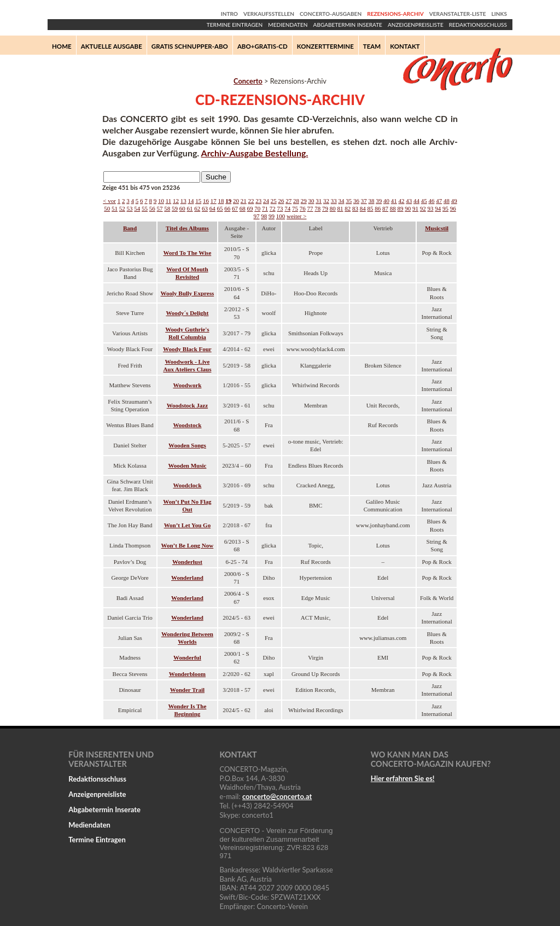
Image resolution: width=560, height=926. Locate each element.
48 (447, 201)
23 (258, 201)
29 (304, 201)
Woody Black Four (187, 349)
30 (311, 201)
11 (169, 201)
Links (499, 14)
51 (115, 208)
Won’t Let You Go (187, 525)
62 (197, 208)
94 (438, 208)
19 (228, 201)
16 (206, 201)
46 (431, 201)
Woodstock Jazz (187, 405)
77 (310, 208)
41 (394, 201)
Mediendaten (288, 25)
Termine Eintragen (235, 25)
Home (62, 46)
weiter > (296, 216)
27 (288, 201)
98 (264, 216)
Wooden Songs (187, 445)
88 (393, 208)
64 (212, 208)
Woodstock (187, 425)
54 (137, 208)
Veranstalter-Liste (458, 14)
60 (182, 208)
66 (227, 208)
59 (175, 208)
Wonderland (187, 578)
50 (107, 208)
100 (281, 216)
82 (348, 208)
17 (214, 201)
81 (340, 208)
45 (424, 201)
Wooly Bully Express (188, 293)
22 (251, 201)
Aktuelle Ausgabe (112, 46)
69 (250, 208)
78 (317, 208)
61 (190, 208)
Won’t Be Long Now (188, 545)
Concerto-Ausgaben (331, 14)
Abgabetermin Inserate (348, 25)
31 (319, 201)
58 (167, 208)
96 (453, 208)
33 (334, 201)
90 (408, 208)
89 (401, 208)
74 (287, 208)
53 (130, 208)
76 (303, 208)
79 (325, 208)
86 (378, 208)
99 (272, 216)
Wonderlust (187, 562)
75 (295, 208)
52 (122, 208)
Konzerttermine (325, 46)
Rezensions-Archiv (395, 14)
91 (415, 208)
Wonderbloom (187, 674)
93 (431, 208)
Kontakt (405, 46)
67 (235, 208)
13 (183, 201)
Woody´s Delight (187, 313)
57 (160, 208)
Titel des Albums (187, 228)
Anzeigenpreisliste (416, 25)
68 (243, 208)
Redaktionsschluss (478, 25)
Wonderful (187, 657)
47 (439, 201)
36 (356, 201)
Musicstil (437, 228)
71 (265, 208)
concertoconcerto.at (277, 796)
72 (273, 208)
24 (266, 201)
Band (130, 228)
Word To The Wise (188, 253)
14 (191, 201)
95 (445, 208)
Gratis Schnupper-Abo (190, 46)
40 (386, 201)
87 (385, 208)
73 (280, 208)
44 (416, 201)
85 (371, 208)
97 (257, 216)
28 (296, 201)
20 (236, 201)
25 (274, 201)
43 (409, 201)
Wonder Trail (187, 690)
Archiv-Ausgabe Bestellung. (255, 153)
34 (341, 201)
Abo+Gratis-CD (262, 46)
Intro (229, 14)
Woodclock (187, 485)
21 (244, 201)
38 (371, 201)
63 (205, 208)
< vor (109, 201)
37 (364, 201)
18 (221, 201)
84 (363, 208)
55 (145, 208)
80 (333, 208)
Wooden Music (187, 465)
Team (372, 46)
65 (220, 208)
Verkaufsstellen (269, 14)
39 (379, 201)
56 (152, 208)
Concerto (248, 81)
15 (198, 201)
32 (326, 201)
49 (454, 201)
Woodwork (187, 385)
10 (161, 201)
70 (257, 208)
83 (355, 208)
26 (281, 201)
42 (401, 201)
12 (176, 201)
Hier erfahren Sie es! (403, 778)
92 (423, 208)
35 (349, 201)
